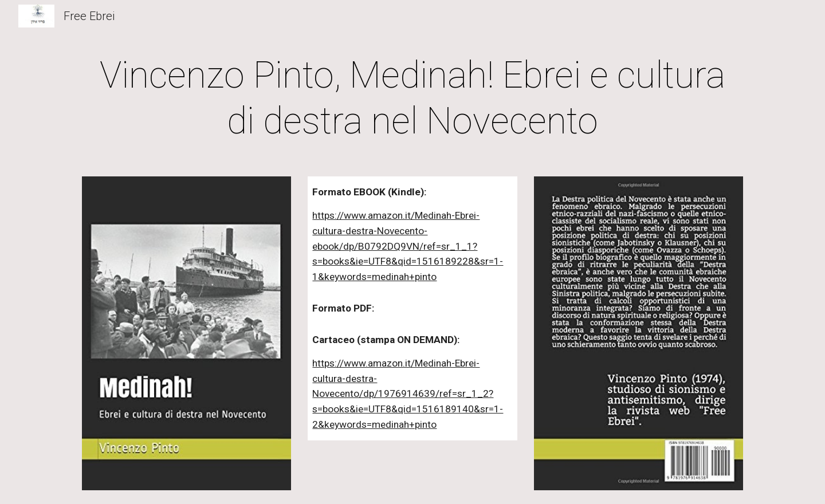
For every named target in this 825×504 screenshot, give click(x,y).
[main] (412, 99)
